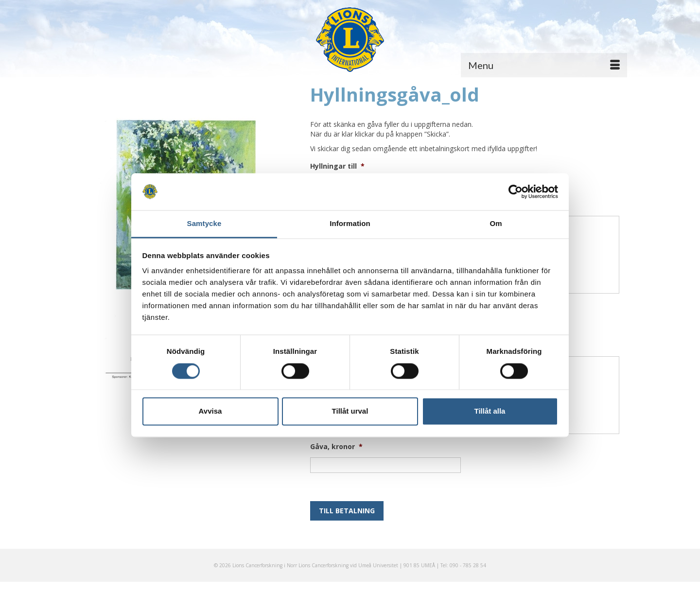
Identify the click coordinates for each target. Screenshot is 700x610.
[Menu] (544, 65)
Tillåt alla (490, 411)
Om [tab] (496, 224)
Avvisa (210, 411)
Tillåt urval (350, 411)
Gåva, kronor (336, 447)
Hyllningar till (337, 166)
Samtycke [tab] (204, 224)
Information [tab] (350, 224)
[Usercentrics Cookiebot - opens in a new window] (516, 192)
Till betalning (347, 511)
